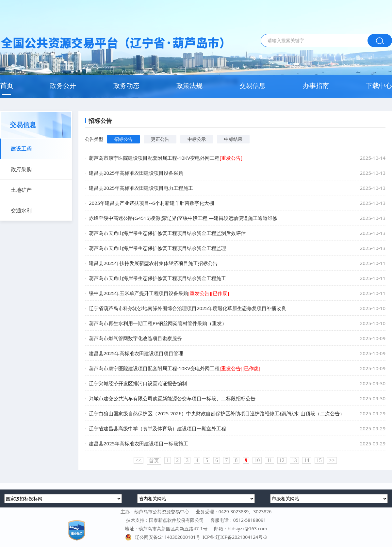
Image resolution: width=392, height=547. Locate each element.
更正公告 (160, 139)
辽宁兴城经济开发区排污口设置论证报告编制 (138, 383)
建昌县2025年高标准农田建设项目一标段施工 (139, 443)
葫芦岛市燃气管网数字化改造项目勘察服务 (135, 338)
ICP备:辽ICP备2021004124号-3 (235, 537)
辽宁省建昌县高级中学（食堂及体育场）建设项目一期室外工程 (157, 428)
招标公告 (123, 139)
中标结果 (233, 139)
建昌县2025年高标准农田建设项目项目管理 (136, 353)
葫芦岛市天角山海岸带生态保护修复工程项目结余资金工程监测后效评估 (167, 233)
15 (319, 460)
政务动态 (126, 85)
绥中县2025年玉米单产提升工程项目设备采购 (159, 293)
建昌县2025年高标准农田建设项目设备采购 (136, 173)
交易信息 (253, 85)
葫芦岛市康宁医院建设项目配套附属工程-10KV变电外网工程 (166, 158)
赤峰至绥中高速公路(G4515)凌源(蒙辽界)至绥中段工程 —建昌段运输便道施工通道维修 (183, 218)
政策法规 (189, 85)
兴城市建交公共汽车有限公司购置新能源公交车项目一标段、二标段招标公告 (172, 398)
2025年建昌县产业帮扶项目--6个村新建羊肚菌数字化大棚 (151, 203)
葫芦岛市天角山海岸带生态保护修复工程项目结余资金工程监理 (157, 248)
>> (332, 460)
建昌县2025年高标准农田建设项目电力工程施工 (141, 188)
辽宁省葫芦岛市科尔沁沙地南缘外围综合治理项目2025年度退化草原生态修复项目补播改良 (188, 308)
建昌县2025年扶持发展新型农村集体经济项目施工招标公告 (153, 263)
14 (307, 460)
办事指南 (316, 85)
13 (294, 460)
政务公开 (63, 85)
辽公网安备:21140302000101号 (164, 537)
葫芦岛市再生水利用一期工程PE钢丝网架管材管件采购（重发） (158, 323)
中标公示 (197, 139)
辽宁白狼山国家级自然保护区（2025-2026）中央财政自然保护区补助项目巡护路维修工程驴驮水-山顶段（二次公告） (217, 413)
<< (139, 460)
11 (269, 460)
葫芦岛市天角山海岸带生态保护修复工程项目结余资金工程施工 (157, 278)
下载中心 (379, 85)
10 (257, 460)
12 (282, 460)
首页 (7, 85)
